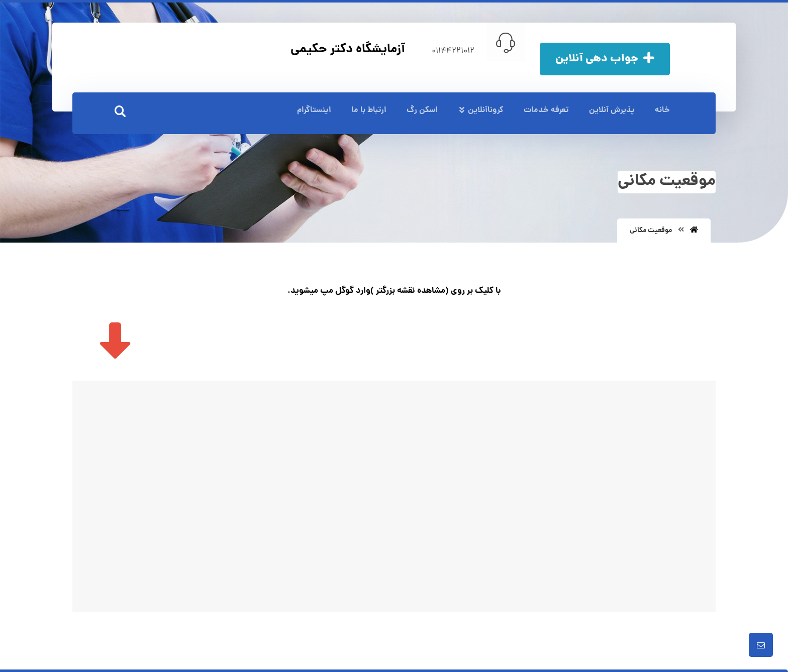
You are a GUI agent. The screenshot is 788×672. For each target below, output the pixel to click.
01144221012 (453, 51)
